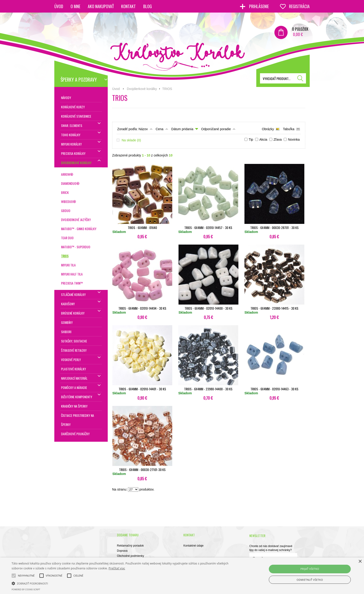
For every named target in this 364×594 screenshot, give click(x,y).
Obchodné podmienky (131, 556)
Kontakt (128, 6)
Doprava (122, 551)
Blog (148, 6)
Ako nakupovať (101, 6)
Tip (251, 139)
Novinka (294, 139)
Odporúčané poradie (216, 129)
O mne (75, 6)
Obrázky (268, 129)
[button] (122, 583)
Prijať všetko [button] (310, 569)
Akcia (263, 139)
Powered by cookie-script (26, 589)
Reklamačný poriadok (130, 546)
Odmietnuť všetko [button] (310, 580)
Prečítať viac (117, 568)
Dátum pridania (182, 129)
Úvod (59, 6)
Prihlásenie (259, 6)
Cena (159, 129)
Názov (143, 129)
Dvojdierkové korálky (142, 89)
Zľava (278, 139)
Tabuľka (289, 129)
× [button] (360, 562)
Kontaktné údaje (193, 546)
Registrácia (299, 6)
